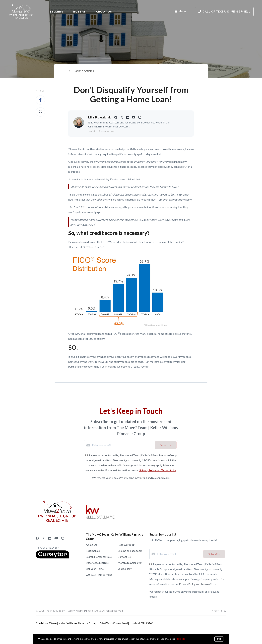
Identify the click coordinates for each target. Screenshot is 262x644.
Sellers (56, 12)
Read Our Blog (126, 545)
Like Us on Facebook (130, 551)
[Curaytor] (52, 557)
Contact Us (124, 557)
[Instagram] (63, 538)
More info (181, 639)
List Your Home (95, 569)
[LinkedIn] (50, 538)
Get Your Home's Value (99, 575)
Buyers (79, 12)
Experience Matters (97, 563)
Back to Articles (84, 71)
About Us (104, 12)
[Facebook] (37, 538)
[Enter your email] (123, 445)
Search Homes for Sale (99, 557)
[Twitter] (44, 538)
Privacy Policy (218, 611)
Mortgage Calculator (130, 563)
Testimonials (93, 551)
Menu (180, 12)
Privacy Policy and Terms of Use (158, 470)
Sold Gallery (125, 569)
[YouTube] (56, 538)
